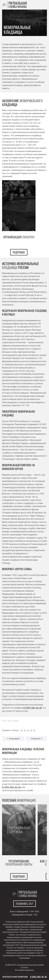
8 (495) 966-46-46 (33, 708)
